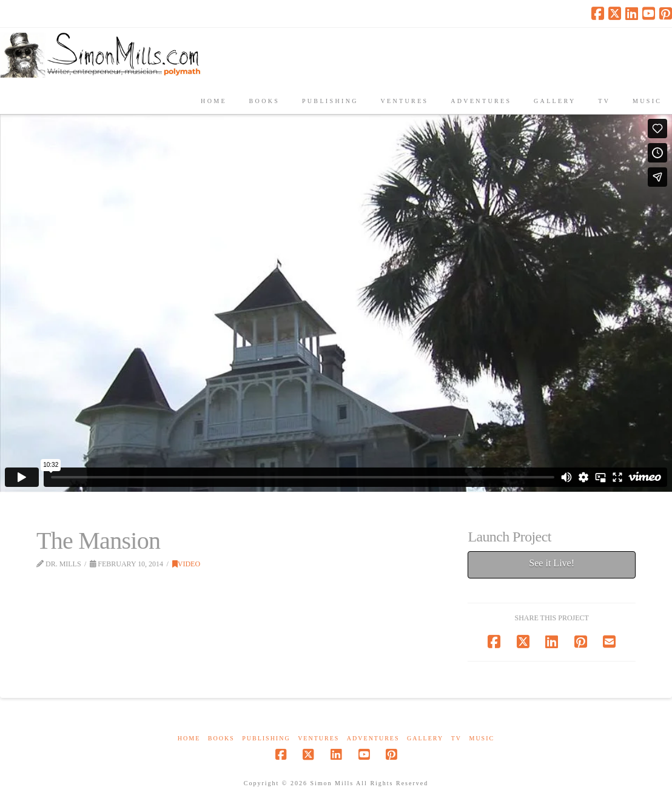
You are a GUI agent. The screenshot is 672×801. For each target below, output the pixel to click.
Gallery (425, 738)
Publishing (266, 738)
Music (482, 738)
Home (189, 738)
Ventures (318, 738)
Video (186, 564)
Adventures (373, 738)
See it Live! (552, 563)
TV (456, 738)
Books (221, 738)
